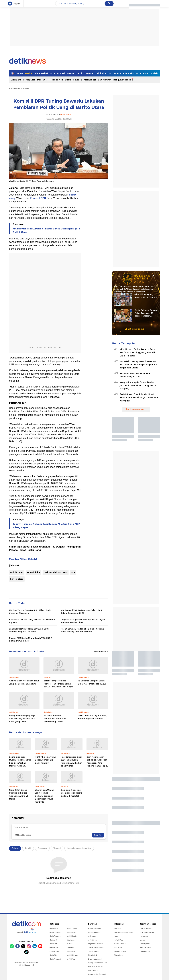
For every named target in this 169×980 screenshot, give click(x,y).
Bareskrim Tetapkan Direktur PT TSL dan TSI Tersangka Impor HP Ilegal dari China (138, 365)
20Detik (70, 947)
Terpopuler (29, 80)
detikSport (54, 947)
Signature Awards (96, 944)
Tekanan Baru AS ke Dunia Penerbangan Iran (135, 375)
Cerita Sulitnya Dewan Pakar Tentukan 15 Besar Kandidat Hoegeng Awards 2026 (146, 313)
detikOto (53, 955)
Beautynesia (145, 944)
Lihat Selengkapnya (136, 329)
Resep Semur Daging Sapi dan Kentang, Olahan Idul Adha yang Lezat (22, 719)
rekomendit (93, 970)
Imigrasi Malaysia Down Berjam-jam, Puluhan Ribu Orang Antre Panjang (138, 385)
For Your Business (96, 966)
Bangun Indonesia (123, 80)
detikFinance (55, 936)
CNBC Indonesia (147, 932)
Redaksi (117, 929)
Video (146, 73)
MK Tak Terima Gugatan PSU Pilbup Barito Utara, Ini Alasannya (31, 612)
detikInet (53, 940)
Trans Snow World (96, 947)
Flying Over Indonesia (98, 963)
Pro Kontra (115, 73)
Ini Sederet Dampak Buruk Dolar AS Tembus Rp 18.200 (92, 682)
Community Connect (97, 974)
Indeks (155, 73)
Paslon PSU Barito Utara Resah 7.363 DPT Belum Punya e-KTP (30, 639)
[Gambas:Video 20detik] (23, 559)
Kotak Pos (118, 940)
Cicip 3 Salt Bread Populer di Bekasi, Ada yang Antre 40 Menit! (19, 794)
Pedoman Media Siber (124, 932)
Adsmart (16, 80)
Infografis (128, 73)
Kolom (89, 73)
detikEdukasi (55, 932)
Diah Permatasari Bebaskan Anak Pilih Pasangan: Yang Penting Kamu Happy (97, 761)
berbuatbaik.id (95, 929)
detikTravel (72, 929)
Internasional (58, 73)
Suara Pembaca (73, 80)
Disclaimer (119, 955)
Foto (138, 73)
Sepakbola (54, 951)
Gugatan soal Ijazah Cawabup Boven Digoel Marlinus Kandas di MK (83, 621)
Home (20, 73)
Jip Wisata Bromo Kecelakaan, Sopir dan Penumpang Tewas (55, 719)
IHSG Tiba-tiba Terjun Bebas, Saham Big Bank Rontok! (92, 717)
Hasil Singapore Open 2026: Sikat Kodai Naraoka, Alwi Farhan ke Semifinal (72, 761)
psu (73, 572)
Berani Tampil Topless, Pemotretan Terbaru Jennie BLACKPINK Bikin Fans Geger (58, 684)
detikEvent (93, 940)
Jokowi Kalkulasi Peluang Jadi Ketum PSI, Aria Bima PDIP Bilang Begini (46, 526)
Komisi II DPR (38, 198)
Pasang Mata (94, 932)
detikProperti (55, 959)
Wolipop (71, 940)
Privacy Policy (120, 951)
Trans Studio (94, 951)
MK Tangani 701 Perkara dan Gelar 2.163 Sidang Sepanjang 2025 (81, 612)
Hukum (71, 73)
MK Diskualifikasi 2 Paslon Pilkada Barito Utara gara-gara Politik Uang (46, 230)
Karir (116, 936)
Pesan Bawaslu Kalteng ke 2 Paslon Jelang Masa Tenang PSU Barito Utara (82, 630)
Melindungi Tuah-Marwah (98, 80)
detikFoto (71, 951)
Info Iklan (118, 947)
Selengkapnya (101, 651)
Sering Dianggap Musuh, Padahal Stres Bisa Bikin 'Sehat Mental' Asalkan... (20, 761)
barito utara (17, 579)
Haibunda (144, 936)
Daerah (42, 80)
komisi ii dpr (33, 572)
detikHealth (72, 936)
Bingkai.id (92, 955)
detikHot (53, 944)
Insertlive (144, 940)
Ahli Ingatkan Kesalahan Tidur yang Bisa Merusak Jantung (24, 682)
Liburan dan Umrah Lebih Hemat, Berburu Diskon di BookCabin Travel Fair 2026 (44, 796)
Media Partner (120, 944)
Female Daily (145, 947)
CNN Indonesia (146, 929)
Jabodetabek (41, 73)
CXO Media (145, 951)
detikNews (14, 89)
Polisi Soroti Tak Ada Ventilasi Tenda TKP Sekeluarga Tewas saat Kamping (139, 397)
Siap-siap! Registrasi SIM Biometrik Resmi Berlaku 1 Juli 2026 (71, 793)
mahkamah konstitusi (56, 572)
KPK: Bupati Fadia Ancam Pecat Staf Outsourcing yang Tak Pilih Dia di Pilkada (138, 352)
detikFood (72, 932)
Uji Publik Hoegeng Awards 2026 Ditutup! (146, 296)
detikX (80, 73)
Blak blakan (101, 73)
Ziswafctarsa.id (95, 959)
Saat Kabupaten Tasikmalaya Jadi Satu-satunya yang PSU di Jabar (29, 630)
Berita (29, 73)
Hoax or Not (56, 80)
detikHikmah (73, 955)
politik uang (17, 572)
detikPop (71, 959)
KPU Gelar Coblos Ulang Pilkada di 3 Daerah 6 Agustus (32, 621)
